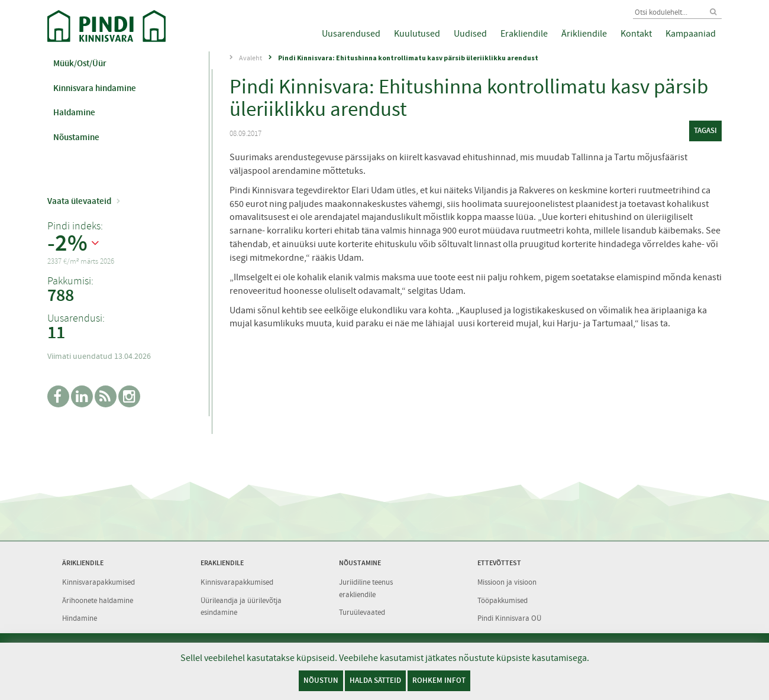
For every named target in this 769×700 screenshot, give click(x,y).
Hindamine (80, 618)
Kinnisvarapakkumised (98, 582)
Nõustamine (76, 137)
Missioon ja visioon (507, 582)
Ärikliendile (584, 34)
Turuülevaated (362, 612)
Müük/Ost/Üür (80, 63)
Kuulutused (417, 34)
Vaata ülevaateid (79, 201)
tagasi (705, 130)
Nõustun (321, 680)
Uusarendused (351, 34)
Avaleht (251, 58)
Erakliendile (524, 34)
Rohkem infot (439, 680)
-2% (67, 244)
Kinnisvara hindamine (95, 88)
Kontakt (636, 34)
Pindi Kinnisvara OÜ (509, 618)
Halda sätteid (375, 680)
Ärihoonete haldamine (98, 600)
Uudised (470, 34)
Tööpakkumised (503, 600)
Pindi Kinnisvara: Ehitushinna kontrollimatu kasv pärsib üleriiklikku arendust (408, 58)
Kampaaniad (691, 34)
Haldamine (74, 112)
